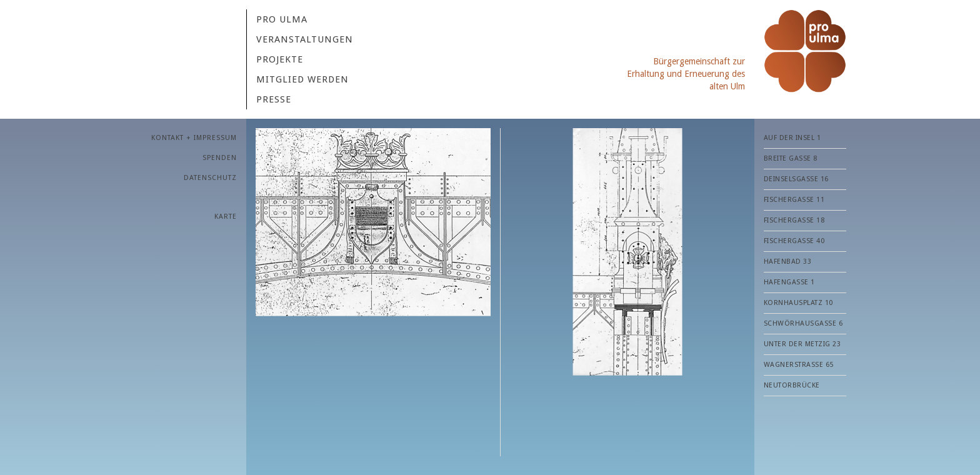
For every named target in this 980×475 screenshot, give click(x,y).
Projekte (280, 59)
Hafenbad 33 (788, 262)
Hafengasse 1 (789, 282)
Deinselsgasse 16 (796, 179)
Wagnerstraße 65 (799, 365)
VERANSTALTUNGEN (305, 39)
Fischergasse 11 (794, 200)
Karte (226, 217)
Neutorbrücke (792, 385)
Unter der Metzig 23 (802, 344)
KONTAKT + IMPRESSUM (194, 138)
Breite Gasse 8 (791, 158)
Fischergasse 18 (794, 220)
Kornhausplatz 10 (798, 303)
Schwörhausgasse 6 (803, 323)
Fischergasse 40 (794, 241)
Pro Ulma (282, 19)
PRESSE (274, 99)
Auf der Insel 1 (792, 138)
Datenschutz (210, 178)
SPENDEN (220, 158)
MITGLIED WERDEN (302, 79)
